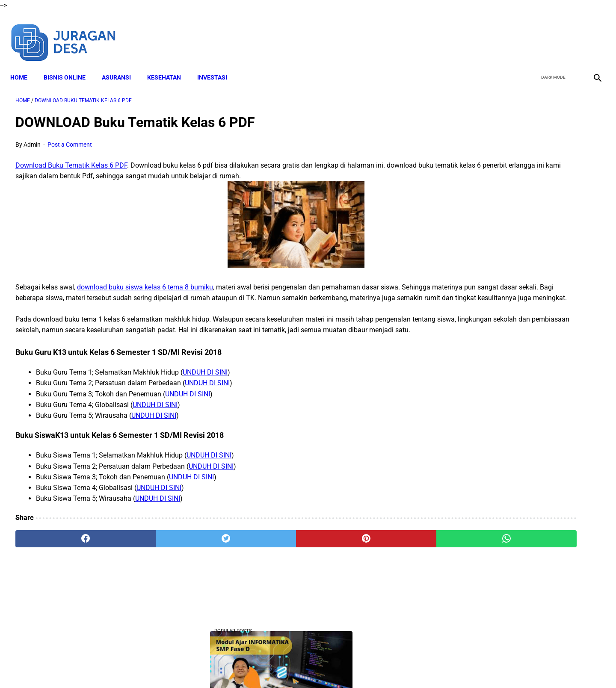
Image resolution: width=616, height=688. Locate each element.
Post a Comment (70, 137)
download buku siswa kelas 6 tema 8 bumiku (145, 290)
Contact (384, 666)
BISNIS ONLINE (70, 65)
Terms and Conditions (290, 666)
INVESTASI (217, 65)
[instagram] (591, 33)
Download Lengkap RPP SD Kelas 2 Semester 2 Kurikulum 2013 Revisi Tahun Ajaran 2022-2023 (519, 355)
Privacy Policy (346, 666)
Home (24, 65)
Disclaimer (239, 666)
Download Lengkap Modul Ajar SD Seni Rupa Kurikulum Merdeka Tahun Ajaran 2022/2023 (517, 525)
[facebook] (531, 33)
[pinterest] (262, 564)
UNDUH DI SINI (205, 397)
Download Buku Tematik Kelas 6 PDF (71, 158)
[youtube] (571, 33)
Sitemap (414, 666)
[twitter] (551, 33)
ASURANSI (121, 65)
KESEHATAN (169, 65)
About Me (204, 666)
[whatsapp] (360, 564)
